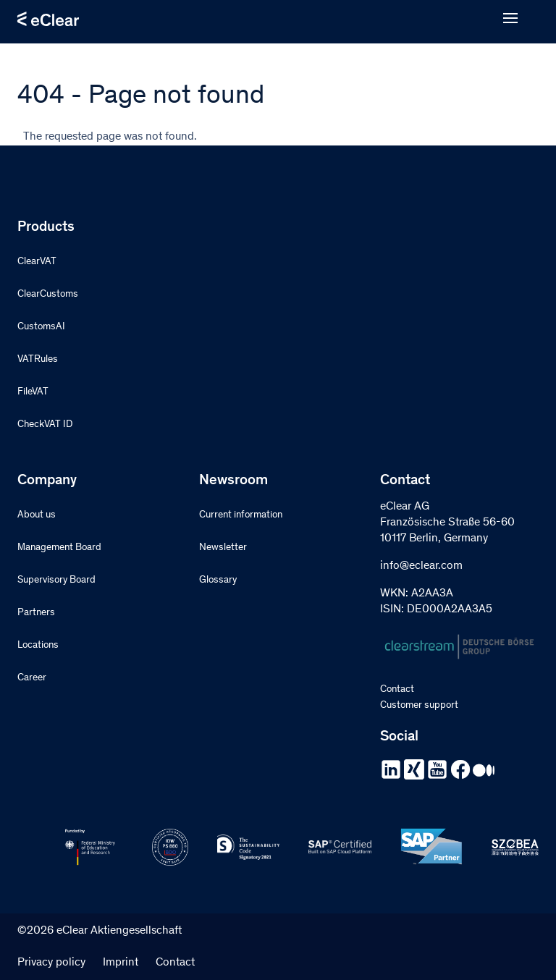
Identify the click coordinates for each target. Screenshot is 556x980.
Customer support (419, 706)
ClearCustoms (48, 295)
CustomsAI (41, 327)
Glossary (218, 580)
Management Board (59, 548)
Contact (397, 690)
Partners (36, 613)
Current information (241, 515)
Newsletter (223, 548)
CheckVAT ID (45, 425)
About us (37, 515)
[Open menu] (510, 19)
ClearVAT (37, 262)
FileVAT (33, 392)
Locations (38, 646)
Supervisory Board (56, 580)
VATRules (38, 360)
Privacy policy (51, 963)
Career (32, 678)
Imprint (121, 963)
